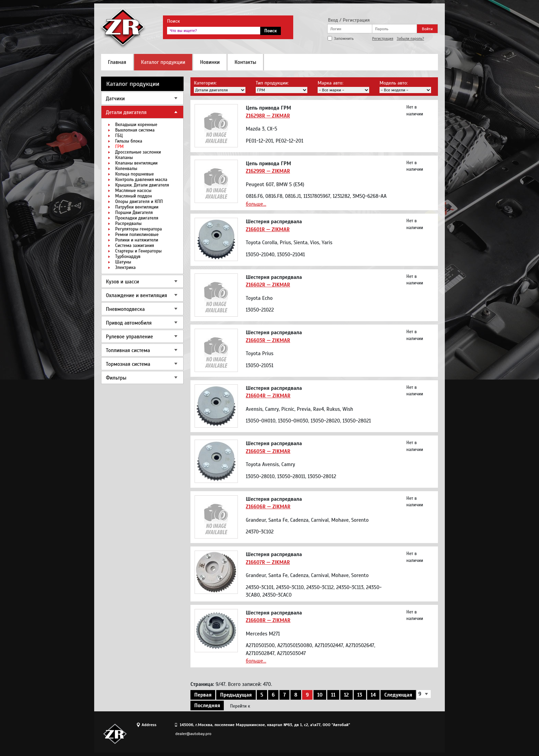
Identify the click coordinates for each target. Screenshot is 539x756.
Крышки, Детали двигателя (142, 185)
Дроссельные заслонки (138, 152)
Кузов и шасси (122, 282)
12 (346, 695)
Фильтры (116, 378)
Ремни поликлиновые (137, 235)
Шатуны (123, 262)
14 (373, 695)
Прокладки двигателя (137, 218)
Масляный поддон (134, 196)
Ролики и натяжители (137, 240)
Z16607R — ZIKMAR (268, 562)
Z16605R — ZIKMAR (268, 451)
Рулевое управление (129, 337)
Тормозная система (128, 364)
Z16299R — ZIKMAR (268, 171)
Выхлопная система (135, 130)
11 (333, 695)
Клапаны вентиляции (136, 163)
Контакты (245, 62)
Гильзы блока (129, 141)
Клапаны (124, 158)
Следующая (398, 695)
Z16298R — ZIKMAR (268, 116)
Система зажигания (135, 246)
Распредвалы (128, 224)
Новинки (210, 62)
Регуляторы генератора (139, 229)
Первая (203, 695)
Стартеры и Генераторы (138, 251)
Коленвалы (126, 169)
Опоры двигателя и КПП (139, 202)
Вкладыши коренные (136, 125)
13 (360, 695)
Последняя (207, 706)
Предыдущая (236, 695)
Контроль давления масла (141, 180)
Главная (117, 62)
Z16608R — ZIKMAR (268, 620)
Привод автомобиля (129, 323)
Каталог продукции (163, 62)
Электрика (125, 268)
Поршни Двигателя (134, 213)
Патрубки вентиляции (137, 207)
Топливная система (128, 350)
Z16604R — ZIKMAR (268, 396)
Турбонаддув (128, 257)
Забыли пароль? (410, 38)
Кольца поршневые (135, 174)
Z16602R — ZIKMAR (268, 285)
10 (320, 695)
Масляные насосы (133, 191)
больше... (256, 204)
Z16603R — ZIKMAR (268, 340)
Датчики (115, 99)
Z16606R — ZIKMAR (268, 507)
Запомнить (344, 38)
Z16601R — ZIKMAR (268, 229)
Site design (400, 734)
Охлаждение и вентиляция (136, 295)
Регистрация (383, 38)
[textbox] (214, 31)
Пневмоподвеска (125, 309)
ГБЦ (119, 136)
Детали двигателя (126, 112)
